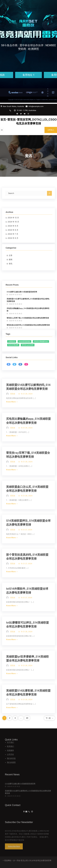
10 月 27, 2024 (26, 544)
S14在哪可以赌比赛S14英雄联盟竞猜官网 (22, 318)
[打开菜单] (2, 130)
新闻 (11, 273)
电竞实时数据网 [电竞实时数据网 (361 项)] (13, 355)
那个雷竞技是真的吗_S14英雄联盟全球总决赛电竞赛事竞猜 (27, 571)
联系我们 (10, 746)
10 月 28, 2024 (27, 510)
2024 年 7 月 (13, 251)
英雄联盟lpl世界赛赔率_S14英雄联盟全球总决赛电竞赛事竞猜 (27, 673)
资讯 (11, 277)
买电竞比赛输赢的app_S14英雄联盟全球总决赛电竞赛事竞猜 (28, 336)
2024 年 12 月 (13, 235)
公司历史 (10, 754)
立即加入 (51, 130)
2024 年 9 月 (13, 243)
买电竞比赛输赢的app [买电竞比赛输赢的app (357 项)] (41, 352)
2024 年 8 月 (13, 247)
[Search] (49, 199)
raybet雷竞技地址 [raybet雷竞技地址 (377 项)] (24, 352)
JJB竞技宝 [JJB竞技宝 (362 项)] (12, 352)
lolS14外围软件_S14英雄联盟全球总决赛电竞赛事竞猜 (27, 605)
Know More (11, 416)
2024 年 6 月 (13, 255)
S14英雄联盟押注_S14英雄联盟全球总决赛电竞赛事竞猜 (28, 537)
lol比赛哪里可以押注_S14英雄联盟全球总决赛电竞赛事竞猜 (27, 639)
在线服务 (10, 750)
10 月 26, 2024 (27, 645)
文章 (11, 268)
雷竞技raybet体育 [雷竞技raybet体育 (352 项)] (28, 355)
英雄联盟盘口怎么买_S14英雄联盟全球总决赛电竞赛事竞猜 (27, 503)
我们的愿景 (11, 762)
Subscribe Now (14, 849)
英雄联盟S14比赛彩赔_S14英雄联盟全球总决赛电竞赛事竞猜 (28, 706)
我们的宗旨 (11, 758)
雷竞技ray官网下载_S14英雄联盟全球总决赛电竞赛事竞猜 (28, 469)
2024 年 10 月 (13, 239)
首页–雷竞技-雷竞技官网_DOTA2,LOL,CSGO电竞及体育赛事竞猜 (29, 121)
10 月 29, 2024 (27, 408)
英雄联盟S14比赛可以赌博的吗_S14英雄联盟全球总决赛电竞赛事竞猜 (28, 327)
